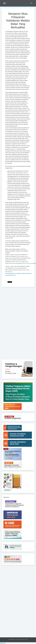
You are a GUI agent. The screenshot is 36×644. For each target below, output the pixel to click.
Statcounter (3, 643)
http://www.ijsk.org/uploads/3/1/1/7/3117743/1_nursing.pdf (22, 263)
